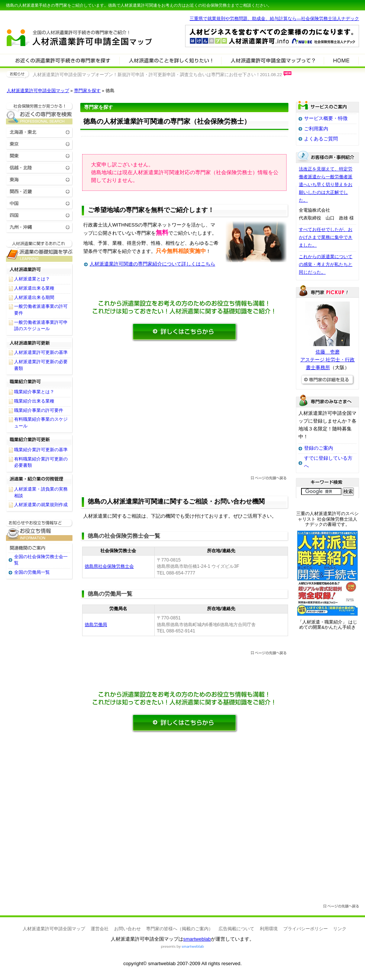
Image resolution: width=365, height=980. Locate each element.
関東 (39, 155)
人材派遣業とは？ (32, 279)
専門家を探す (87, 91)
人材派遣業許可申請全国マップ (38, 91)
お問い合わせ (127, 929)
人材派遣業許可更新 (39, 342)
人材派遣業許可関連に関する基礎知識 (39, 251)
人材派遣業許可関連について (171, 60)
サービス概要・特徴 (326, 118)
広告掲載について (236, 929)
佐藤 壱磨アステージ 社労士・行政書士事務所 (328, 360)
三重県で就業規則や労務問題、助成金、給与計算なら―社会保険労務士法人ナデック (274, 19)
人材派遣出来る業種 (34, 288)
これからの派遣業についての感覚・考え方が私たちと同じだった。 (326, 264)
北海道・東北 (39, 132)
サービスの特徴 (273, 60)
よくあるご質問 (321, 139)
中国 (39, 203)
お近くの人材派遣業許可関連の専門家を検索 (39, 113)
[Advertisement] (184, 411)
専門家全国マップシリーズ (47, 18)
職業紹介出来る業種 (34, 401)
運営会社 (100, 929)
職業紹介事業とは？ (34, 392)
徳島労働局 (96, 625)
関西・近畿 (39, 191)
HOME (341, 60)
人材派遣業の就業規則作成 (41, 505)
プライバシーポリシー (306, 929)
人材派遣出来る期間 (34, 297)
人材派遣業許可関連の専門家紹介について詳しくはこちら (152, 264)
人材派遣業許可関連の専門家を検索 (63, 60)
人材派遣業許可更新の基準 (41, 352)
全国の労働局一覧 (32, 572)
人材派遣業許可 (39, 269)
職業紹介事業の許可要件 (39, 410)
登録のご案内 (319, 448)
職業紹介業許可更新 (39, 440)
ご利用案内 (316, 129)
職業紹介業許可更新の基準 (41, 450)
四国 (39, 215)
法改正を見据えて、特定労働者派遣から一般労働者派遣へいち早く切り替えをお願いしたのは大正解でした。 (326, 185)
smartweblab (197, 939)
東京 (39, 144)
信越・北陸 (39, 167)
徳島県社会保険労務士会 (109, 566)
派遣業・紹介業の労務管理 (39, 479)
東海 (39, 179)
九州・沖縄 (39, 227)
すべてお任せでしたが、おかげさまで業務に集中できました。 (326, 237)
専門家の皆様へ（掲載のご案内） (180, 929)
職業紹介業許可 (39, 382)
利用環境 (269, 929)
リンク (340, 929)
